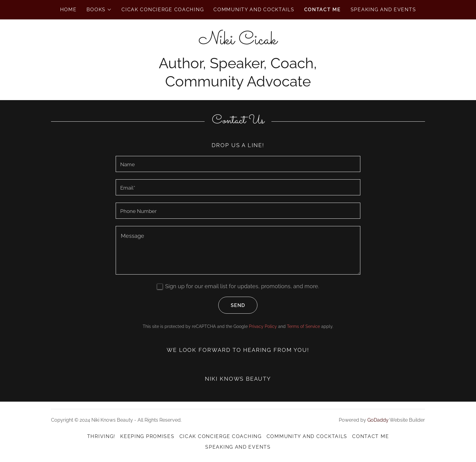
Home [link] (68, 10)
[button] (99, 10)
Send (232, 305)
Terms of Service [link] (303, 326)
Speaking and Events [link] (383, 10)
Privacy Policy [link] (263, 326)
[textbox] (238, 164)
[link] (238, 42)
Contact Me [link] (323, 10)
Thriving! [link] (101, 436)
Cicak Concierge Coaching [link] (163, 10)
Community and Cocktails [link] (254, 10)
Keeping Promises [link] (147, 436)
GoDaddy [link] (378, 420)
